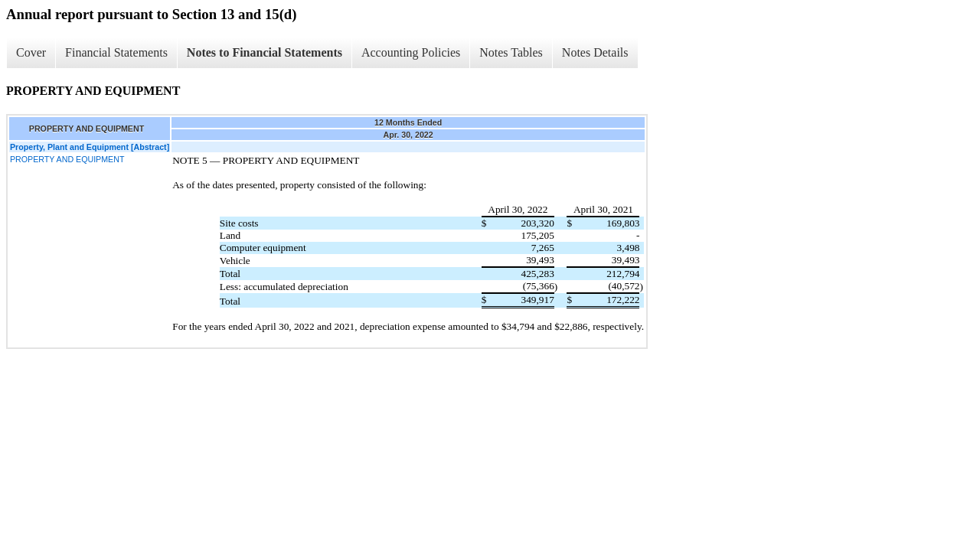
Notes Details (595, 52)
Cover (31, 52)
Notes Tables (511, 52)
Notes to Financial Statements (265, 52)
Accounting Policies (411, 52)
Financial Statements (116, 52)
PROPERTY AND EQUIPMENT (67, 159)
